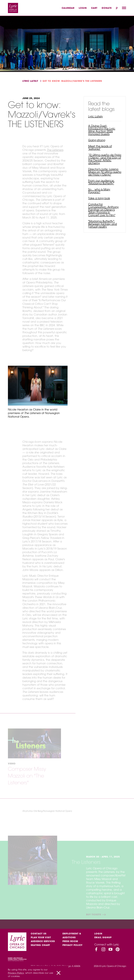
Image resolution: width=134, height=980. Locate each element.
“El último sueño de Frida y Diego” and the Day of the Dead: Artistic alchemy (105, 159)
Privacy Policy (72, 945)
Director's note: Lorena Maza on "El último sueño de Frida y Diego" (105, 172)
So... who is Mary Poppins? (99, 191)
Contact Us (39, 934)
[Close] (59, 973)
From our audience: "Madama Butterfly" (101, 182)
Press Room (70, 941)
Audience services (43, 941)
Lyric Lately (30, 81)
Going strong (97, 140)
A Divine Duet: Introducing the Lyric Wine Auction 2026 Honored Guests (102, 130)
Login (83, 8)
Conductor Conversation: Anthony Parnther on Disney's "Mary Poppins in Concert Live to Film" (103, 210)
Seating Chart (40, 945)
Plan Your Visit (41, 938)
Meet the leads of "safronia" (100, 147)
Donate (107, 8)
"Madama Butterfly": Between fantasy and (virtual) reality (103, 224)
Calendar (68, 8)
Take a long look (99, 198)
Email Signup (103, 938)
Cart (94, 8)
